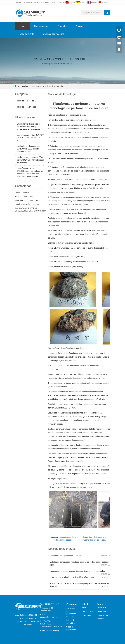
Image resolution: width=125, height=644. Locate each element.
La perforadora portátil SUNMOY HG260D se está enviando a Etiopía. (30, 138)
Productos (62, 26)
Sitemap (56, 630)
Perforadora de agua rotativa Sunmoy (65, 556)
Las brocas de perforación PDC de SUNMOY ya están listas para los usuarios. (30, 160)
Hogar (22, 26)
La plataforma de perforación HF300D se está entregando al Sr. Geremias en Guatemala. (30, 127)
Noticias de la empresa (27, 107)
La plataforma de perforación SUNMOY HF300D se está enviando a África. (29, 149)
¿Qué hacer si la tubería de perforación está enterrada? (73, 577)
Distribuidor (86, 615)
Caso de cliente (27, 34)
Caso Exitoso (87, 611)
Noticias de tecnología (53, 86)
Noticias (80, 26)
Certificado (101, 611)
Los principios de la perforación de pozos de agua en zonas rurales (77, 571)
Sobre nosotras (41, 26)
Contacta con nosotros (54, 34)
